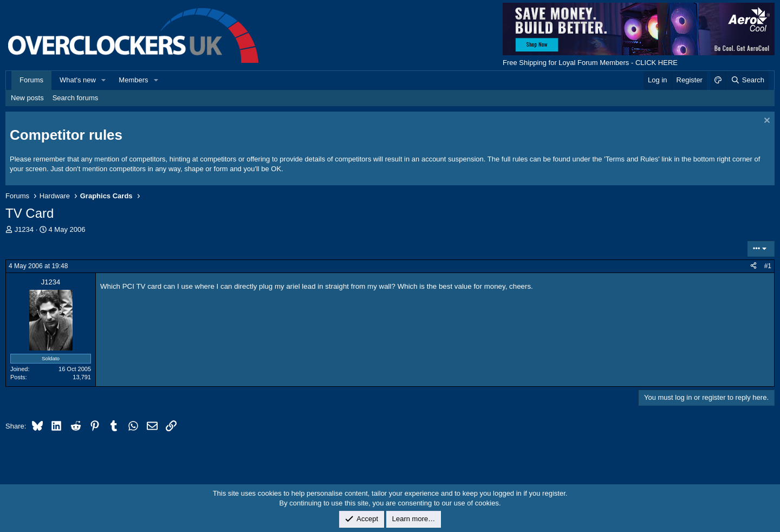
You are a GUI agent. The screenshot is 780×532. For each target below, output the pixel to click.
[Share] (753, 266)
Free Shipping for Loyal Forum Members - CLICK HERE (590, 63)
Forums (31, 80)
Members (133, 80)
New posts (27, 98)
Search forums (76, 98)
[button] (104, 80)
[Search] (747, 80)
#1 (768, 266)
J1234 (24, 229)
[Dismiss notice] (766, 122)
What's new (78, 80)
